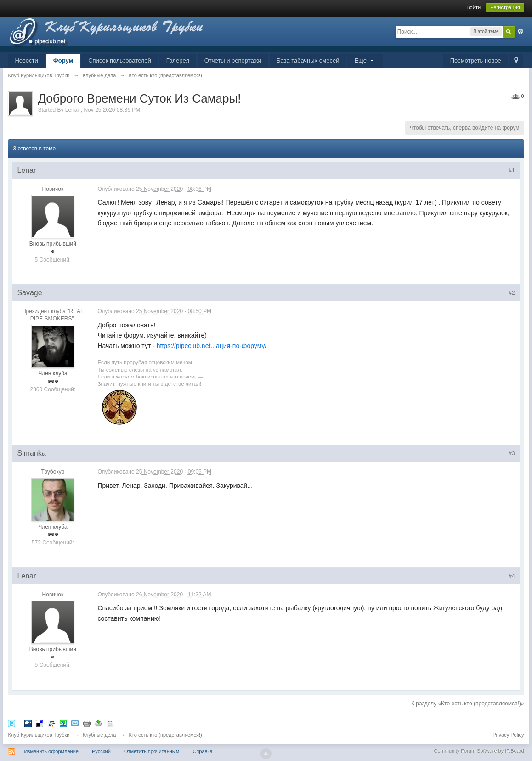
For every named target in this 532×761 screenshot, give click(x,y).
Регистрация (505, 7)
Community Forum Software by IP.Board (479, 751)
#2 (512, 293)
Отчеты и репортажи (233, 60)
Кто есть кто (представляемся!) (165, 735)
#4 (512, 576)
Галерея (178, 60)
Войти (473, 7)
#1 (512, 171)
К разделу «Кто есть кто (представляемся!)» (468, 704)
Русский (101, 751)
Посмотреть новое (476, 60)
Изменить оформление (51, 751)
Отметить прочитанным (152, 751)
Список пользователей (120, 60)
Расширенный (521, 31)
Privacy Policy (508, 735)
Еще (365, 60)
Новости (26, 60)
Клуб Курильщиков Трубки (39, 735)
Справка (202, 751)
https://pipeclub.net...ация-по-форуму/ (212, 346)
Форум (63, 60)
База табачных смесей (308, 60)
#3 (512, 453)
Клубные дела (99, 735)
